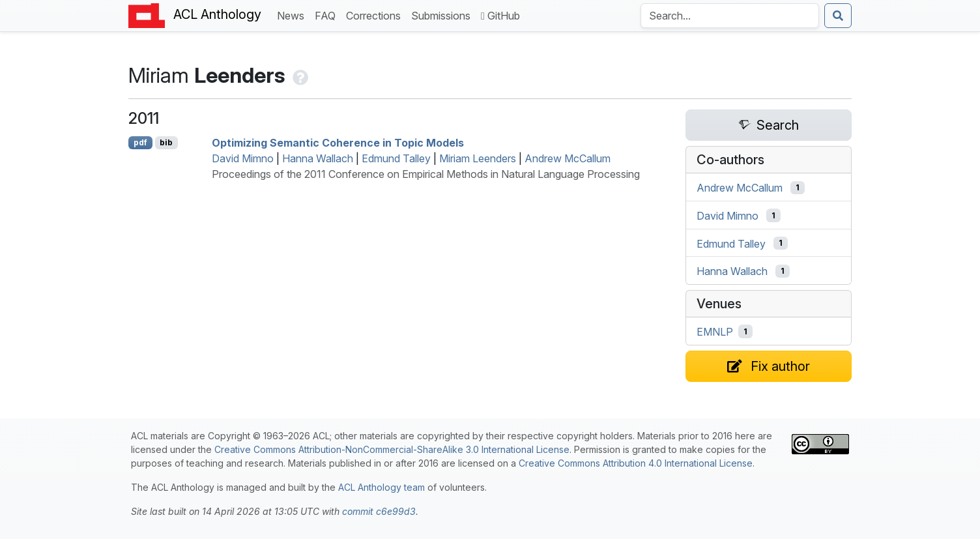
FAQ (328, 15)
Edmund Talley (396, 158)
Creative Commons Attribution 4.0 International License (636, 463)
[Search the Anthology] (730, 16)
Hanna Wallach (318, 158)
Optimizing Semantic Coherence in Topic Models (338, 143)
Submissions (443, 15)
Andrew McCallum (568, 158)
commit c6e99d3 (379, 511)
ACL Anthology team (382, 487)
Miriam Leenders (478, 158)
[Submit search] (838, 16)
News (293, 15)
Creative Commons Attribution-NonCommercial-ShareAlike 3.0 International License (392, 449)
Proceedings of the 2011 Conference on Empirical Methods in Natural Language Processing (426, 174)
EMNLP (715, 332)
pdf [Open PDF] (140, 142)
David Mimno (243, 158)
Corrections (376, 15)
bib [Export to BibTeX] (166, 142)
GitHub (500, 16)
